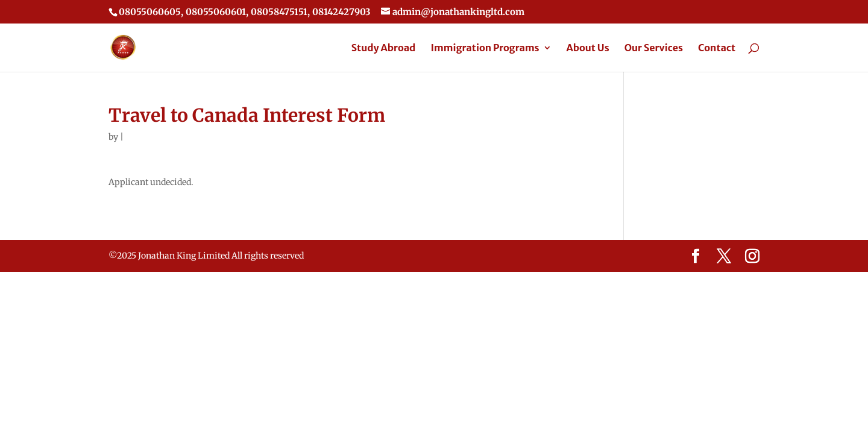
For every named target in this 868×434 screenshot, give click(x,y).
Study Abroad (384, 49)
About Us (588, 49)
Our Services (654, 49)
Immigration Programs (485, 49)
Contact (717, 49)
